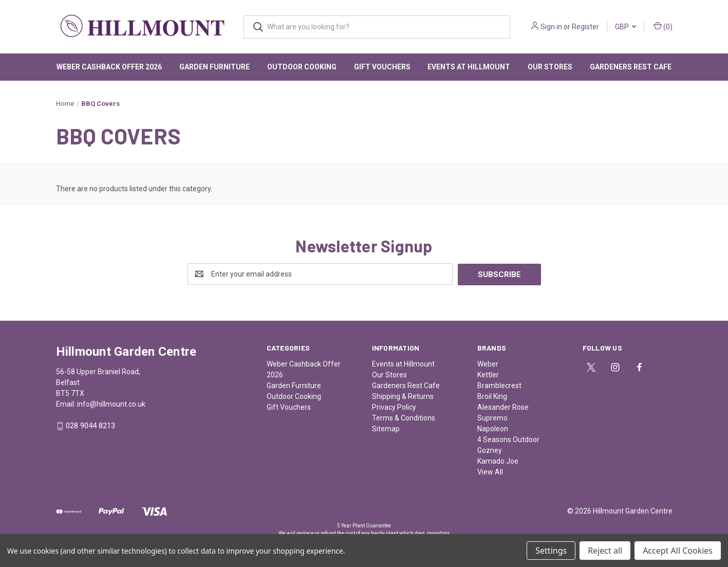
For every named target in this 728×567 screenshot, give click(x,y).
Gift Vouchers (382, 67)
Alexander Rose (503, 407)
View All (490, 471)
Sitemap (386, 428)
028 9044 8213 (90, 426)
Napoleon (493, 428)
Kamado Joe (498, 461)
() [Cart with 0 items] (663, 26)
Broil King (492, 396)
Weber (488, 363)
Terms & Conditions (404, 417)
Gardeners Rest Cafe (631, 67)
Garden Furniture (214, 67)
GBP (626, 27)
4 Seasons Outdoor (508, 439)
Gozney (490, 450)
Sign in (551, 27)
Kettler (488, 374)
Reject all (605, 551)
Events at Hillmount (469, 67)
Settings (551, 551)
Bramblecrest (499, 385)
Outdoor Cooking (302, 67)
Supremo (492, 417)
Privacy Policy (394, 407)
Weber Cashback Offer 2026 (109, 67)
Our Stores (550, 67)
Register (585, 27)
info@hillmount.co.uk (111, 404)
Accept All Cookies (678, 551)
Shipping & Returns (403, 396)
